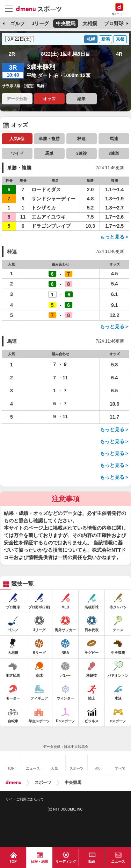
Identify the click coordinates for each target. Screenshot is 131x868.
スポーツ (43, 783)
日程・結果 (39, 862)
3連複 (82, 153)
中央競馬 (66, 23)
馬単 (49, 153)
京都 (120, 39)
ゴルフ (17, 23)
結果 (81, 99)
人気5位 (17, 139)
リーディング (66, 862)
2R (12, 54)
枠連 (81, 139)
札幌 (91, 39)
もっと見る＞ (115, 237)
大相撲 (90, 23)
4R (119, 54)
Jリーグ (40, 23)
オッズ (49, 99)
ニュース (118, 862)
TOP (13, 862)
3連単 (114, 153)
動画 (92, 862)
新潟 (105, 39)
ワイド (17, 153)
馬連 (114, 139)
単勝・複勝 (49, 139)
